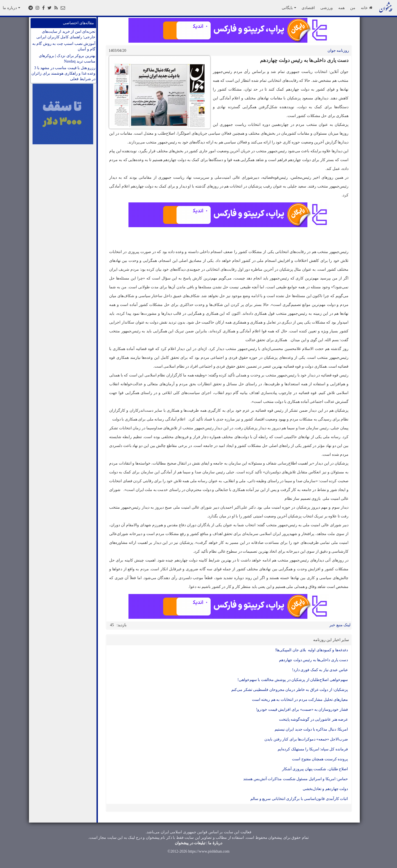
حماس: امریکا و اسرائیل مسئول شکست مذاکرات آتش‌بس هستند (296, 779)
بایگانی (289, 8)
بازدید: (122, 625)
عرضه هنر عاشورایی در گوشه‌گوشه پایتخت (314, 719)
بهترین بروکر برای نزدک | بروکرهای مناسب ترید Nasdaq (67, 59)
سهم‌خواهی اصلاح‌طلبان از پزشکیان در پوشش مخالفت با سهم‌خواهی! (293, 680)
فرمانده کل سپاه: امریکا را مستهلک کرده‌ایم (313, 749)
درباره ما (11, 8)
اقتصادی (308, 8)
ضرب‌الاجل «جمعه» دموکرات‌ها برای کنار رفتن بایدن (306, 739)
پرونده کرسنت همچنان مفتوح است (320, 759)
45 (112, 625)
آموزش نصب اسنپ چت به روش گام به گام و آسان (64, 46)
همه (341, 8)
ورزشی (327, 8)
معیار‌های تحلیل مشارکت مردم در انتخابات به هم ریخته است (300, 700)
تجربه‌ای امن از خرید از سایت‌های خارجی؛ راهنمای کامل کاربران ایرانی (66, 34)
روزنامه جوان (338, 51)
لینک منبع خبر (340, 625)
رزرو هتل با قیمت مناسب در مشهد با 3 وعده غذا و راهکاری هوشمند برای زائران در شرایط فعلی (63, 73)
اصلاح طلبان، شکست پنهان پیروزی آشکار (315, 769)
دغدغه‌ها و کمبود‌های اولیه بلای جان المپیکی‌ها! (312, 650)
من (353, 8)
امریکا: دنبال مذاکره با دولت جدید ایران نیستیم (311, 729)
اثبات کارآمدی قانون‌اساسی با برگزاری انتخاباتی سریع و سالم (299, 799)
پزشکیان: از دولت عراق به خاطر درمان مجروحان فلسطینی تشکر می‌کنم (289, 690)
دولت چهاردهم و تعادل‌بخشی (325, 789)
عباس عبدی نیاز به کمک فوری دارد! (320, 670)
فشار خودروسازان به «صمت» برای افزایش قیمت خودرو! (302, 710)
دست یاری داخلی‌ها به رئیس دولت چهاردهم (313, 660)
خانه (367, 8)
